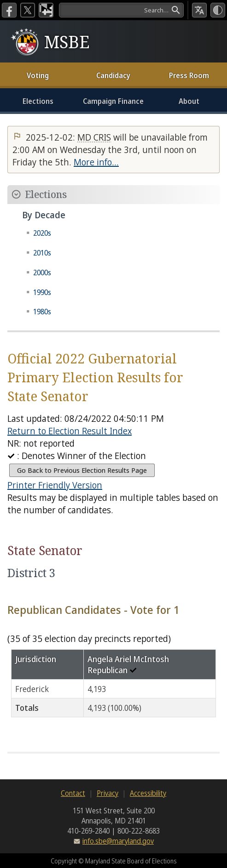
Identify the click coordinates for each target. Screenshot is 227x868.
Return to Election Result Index (70, 431)
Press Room (189, 75)
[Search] (121, 10)
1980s (42, 312)
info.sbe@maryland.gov (118, 841)
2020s (42, 233)
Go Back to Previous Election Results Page (82, 470)
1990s (42, 292)
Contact (73, 793)
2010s (42, 253)
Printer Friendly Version (55, 485)
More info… (96, 162)
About (189, 101)
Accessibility (148, 793)
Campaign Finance (113, 101)
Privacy (108, 793)
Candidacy (113, 75)
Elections (38, 101)
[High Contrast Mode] (218, 10)
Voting (38, 75)
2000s (42, 272)
